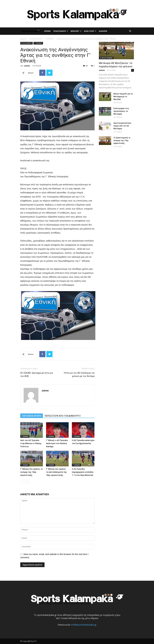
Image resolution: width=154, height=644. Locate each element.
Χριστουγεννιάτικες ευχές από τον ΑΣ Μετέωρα (122, 126)
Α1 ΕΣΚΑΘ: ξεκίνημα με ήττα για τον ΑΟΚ (37, 375)
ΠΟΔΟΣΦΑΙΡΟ (61, 31)
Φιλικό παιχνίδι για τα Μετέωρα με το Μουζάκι (123, 97)
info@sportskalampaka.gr (84, 625)
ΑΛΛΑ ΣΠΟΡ (90, 31)
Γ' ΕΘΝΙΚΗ (49, 39)
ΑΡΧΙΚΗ (47, 31)
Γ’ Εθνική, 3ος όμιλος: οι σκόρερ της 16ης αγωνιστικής (31, 472)
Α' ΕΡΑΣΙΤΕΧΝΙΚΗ (106, 58)
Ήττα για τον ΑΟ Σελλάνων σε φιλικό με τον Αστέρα (79, 375)
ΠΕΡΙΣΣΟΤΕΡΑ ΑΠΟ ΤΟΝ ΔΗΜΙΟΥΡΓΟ (63, 416)
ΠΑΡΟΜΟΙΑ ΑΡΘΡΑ (32, 416)
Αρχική (23, 39)
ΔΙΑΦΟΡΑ (103, 31)
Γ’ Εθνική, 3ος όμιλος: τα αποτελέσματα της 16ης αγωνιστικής (56, 472)
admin (27, 66)
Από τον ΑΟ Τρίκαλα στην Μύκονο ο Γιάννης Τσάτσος (31, 443)
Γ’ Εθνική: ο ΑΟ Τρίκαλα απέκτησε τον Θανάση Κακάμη (57, 443)
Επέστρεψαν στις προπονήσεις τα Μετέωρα (121, 111)
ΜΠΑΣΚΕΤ (76, 31)
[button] (130, 31)
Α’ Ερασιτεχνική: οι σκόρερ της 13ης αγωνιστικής (122, 140)
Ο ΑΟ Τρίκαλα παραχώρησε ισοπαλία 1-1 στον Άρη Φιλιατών (83, 472)
